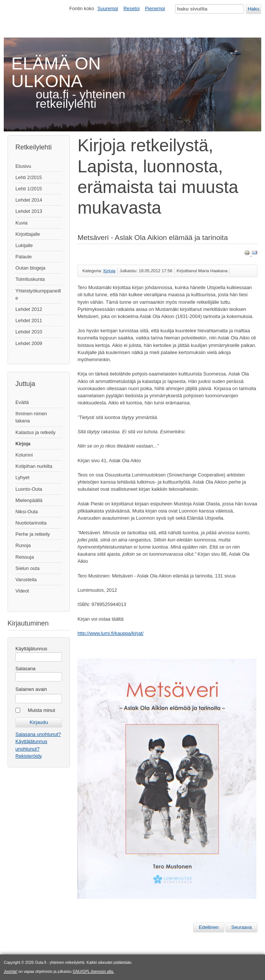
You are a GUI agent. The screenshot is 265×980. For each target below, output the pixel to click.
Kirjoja (23, 444)
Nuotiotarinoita (31, 523)
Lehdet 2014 (29, 200)
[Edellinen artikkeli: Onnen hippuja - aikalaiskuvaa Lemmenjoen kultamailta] (209, 927)
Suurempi (108, 8)
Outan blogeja (30, 268)
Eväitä (22, 402)
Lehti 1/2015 (29, 189)
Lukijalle (24, 245)
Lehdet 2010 (29, 332)
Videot (22, 591)
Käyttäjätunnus (31, 649)
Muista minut (42, 710)
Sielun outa (27, 568)
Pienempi (155, 8)
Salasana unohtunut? (38, 734)
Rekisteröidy (29, 756)
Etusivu (23, 166)
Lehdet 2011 (29, 320)
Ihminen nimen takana (31, 417)
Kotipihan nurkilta (34, 466)
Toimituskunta (30, 279)
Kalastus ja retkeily (36, 432)
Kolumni (24, 455)
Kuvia (21, 223)
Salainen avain (31, 689)
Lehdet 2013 (29, 211)
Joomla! (11, 972)
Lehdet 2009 (29, 343)
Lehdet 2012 (29, 309)
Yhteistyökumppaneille (38, 294)
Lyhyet (22, 477)
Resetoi (131, 8)
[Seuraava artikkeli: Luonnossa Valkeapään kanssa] (242, 927)
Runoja (23, 545)
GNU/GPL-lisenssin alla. (93, 972)
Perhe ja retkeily (33, 534)
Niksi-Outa (27, 512)
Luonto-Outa (29, 489)
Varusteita (26, 580)
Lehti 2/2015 (29, 177)
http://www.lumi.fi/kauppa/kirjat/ (111, 633)
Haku (254, 9)
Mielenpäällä (29, 500)
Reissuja (25, 557)
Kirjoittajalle (28, 234)
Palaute (23, 257)
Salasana (25, 669)
